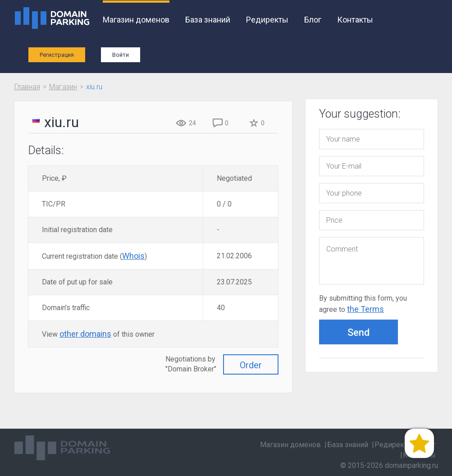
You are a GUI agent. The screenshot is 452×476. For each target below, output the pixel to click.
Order (251, 365)
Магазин (63, 87)
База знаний (208, 20)
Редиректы (267, 20)
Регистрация (57, 55)
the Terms (365, 309)
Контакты (355, 20)
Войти (121, 55)
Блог (313, 20)
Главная (27, 87)
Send (358, 332)
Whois (133, 256)
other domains (85, 334)
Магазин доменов (136, 20)
